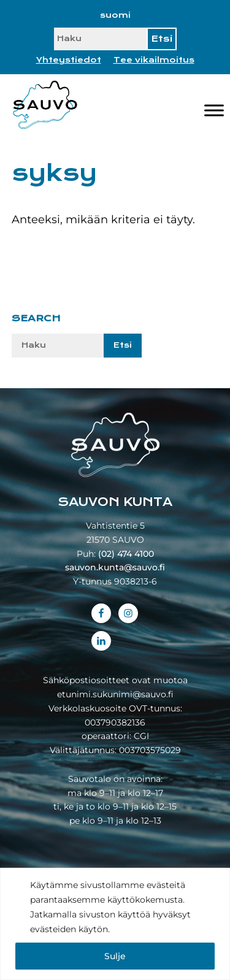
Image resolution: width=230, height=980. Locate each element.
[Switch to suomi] (115, 15)
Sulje (115, 956)
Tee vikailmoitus (154, 60)
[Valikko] (214, 110)
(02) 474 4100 (126, 554)
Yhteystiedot (69, 60)
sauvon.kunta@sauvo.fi (115, 567)
